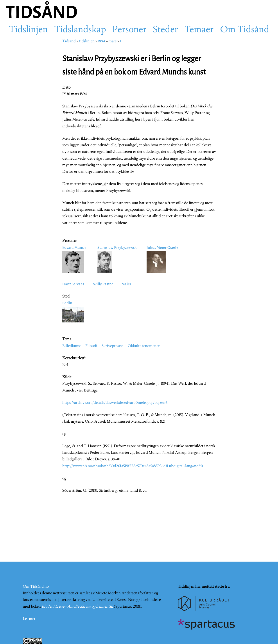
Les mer (29, 619)
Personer (129, 30)
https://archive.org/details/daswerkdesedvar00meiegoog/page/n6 (115, 403)
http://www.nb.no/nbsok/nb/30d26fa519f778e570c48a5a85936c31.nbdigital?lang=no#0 (133, 466)
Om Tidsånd (245, 30)
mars (113, 41)
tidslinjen (87, 41)
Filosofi (91, 346)
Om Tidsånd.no (36, 587)
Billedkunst (72, 346)
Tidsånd (69, 41)
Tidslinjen (28, 30)
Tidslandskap (80, 30)
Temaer (199, 30)
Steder (166, 30)
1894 (102, 41)
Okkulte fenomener (144, 346)
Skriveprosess (112, 346)
